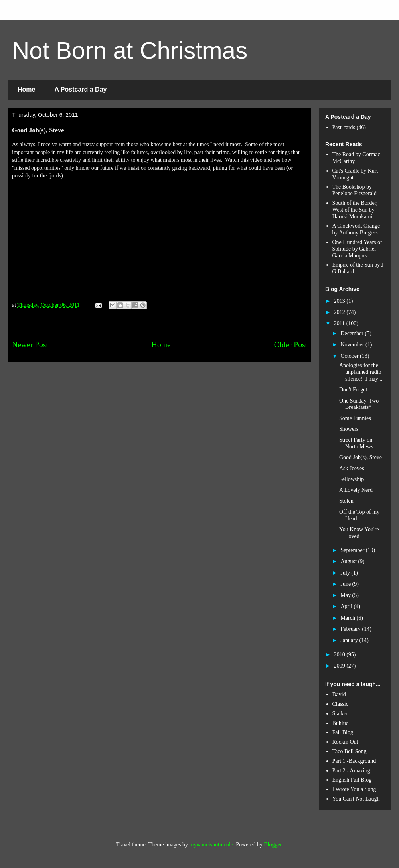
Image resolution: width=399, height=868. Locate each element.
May (346, 595)
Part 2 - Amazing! (352, 771)
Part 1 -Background (354, 761)
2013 (340, 301)
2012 (340, 312)
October (350, 356)
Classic (340, 704)
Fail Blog (343, 732)
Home (26, 89)
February (351, 629)
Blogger (273, 845)
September (353, 550)
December (353, 333)
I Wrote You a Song (354, 789)
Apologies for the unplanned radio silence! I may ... (361, 372)
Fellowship (352, 479)
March (348, 618)
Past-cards (344, 127)
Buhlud (341, 723)
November (353, 345)
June (346, 584)
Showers (349, 429)
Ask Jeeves (352, 468)
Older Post (291, 345)
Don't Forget (353, 390)
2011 (340, 323)
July (346, 573)
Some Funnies (355, 418)
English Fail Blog (352, 780)
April (347, 606)
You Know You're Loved (359, 533)
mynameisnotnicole (211, 845)
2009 (340, 666)
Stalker (340, 714)
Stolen (346, 501)
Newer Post (30, 345)
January (350, 640)
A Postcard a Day (80, 89)
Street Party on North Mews (356, 443)
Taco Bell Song (350, 751)
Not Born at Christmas (130, 50)
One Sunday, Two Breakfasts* (359, 404)
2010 (340, 655)
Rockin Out (345, 742)
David (339, 694)
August (349, 561)
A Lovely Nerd (356, 490)
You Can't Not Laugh (356, 799)
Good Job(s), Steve (360, 457)
